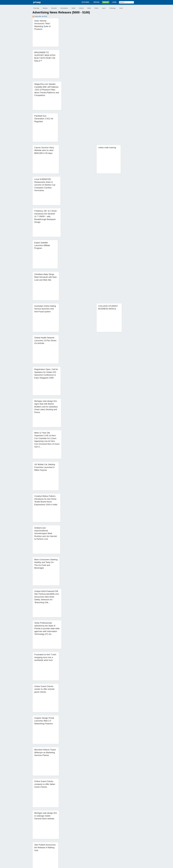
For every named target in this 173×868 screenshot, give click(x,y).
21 (127, 838)
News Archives (102, 857)
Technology (112, 8)
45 (129, 841)
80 (79, 848)
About (62, 857)
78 (71, 848)
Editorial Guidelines (110, 865)
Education (54, 8)
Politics (96, 8)
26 (44, 841)
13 (91, 838)
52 (57, 844)
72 (44, 848)
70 (35, 848)
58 (84, 844)
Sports (104, 8)
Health (73, 8)
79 (75, 848)
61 (97, 844)
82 (88, 848)
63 (106, 844)
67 (124, 844)
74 (53, 848)
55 (71, 844)
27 (48, 841)
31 (66, 841)
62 (102, 844)
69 (133, 844)
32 (71, 841)
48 (39, 844)
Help (110, 857)
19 (118, 838)
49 (44, 844)
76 (61, 848)
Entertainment (64, 8)
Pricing (96, 2)
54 (66, 844)
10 (78, 838)
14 (95, 838)
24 (35, 841)
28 (53, 841)
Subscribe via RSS (40, 16)
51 (53, 844)
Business (45, 8)
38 (97, 841)
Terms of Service (81, 865)
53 (61, 844)
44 (124, 841)
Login (114, 2)
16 (104, 838)
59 (88, 844)
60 (93, 844)
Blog (94, 857)
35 (84, 841)
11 (82, 838)
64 (111, 844)
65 (115, 844)
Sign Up (106, 2)
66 (120, 844)
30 (61, 841)
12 (86, 838)
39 (102, 841)
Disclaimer (59, 865)
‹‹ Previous (38, 838)
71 (39, 848)
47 (35, 844)
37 (93, 841)
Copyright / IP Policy (95, 865)
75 (57, 848)
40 (106, 841)
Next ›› (108, 848)
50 (48, 844)
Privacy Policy (69, 865)
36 (88, 841)
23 (136, 838)
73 (48, 848)
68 (129, 844)
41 (111, 841)
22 (131, 838)
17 (109, 838)
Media (89, 8)
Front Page (36, 8)
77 (66, 848)
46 (133, 841)
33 (75, 841)
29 (57, 841)
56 (75, 844)
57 (79, 844)
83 (93, 848)
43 (120, 841)
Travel (121, 8)
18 (113, 838)
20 (122, 838)
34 (79, 841)
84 (97, 848)
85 (102, 848)
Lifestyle (81, 8)
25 (39, 841)
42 (115, 841)
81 (84, 848)
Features (85, 2)
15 (100, 838)
